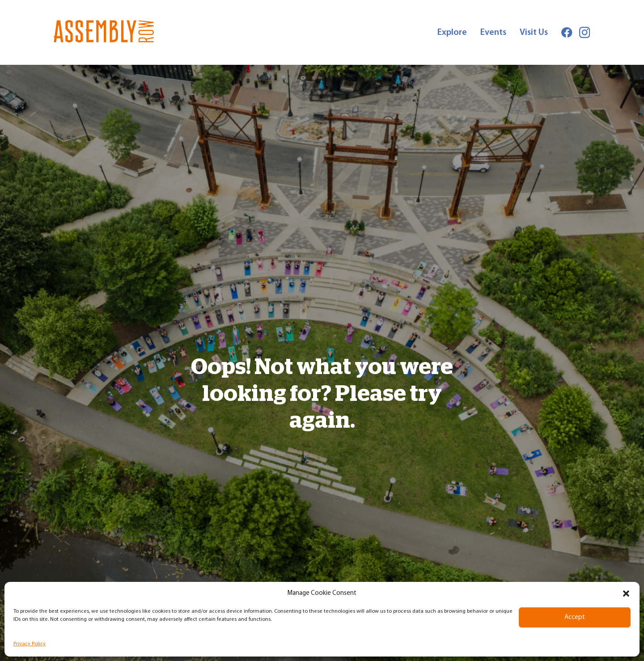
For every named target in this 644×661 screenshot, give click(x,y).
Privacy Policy (30, 644)
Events (493, 33)
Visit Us (534, 33)
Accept (575, 617)
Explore (452, 33)
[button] (626, 594)
